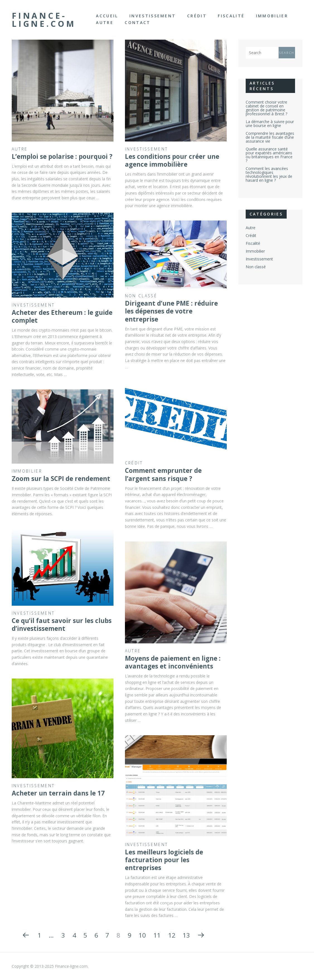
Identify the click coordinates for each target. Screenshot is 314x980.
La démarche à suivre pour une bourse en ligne (270, 124)
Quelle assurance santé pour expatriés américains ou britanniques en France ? (269, 155)
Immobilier (272, 16)
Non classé (141, 296)
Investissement (153, 16)
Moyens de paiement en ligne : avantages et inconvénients (173, 662)
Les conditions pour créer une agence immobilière (172, 160)
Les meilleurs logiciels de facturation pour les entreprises (164, 860)
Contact (137, 22)
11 (157, 935)
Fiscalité (231, 16)
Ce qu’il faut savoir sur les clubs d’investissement (62, 625)
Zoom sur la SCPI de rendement (61, 479)
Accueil (107, 16)
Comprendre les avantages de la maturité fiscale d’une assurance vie (270, 137)
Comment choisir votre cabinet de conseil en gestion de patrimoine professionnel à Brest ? (266, 108)
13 (186, 935)
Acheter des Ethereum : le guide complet (62, 316)
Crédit (197, 16)
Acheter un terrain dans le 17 (58, 793)
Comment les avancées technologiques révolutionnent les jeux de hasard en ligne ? (269, 174)
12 (172, 935)
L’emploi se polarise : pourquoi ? (62, 156)
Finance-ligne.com (44, 20)
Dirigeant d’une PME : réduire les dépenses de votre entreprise (171, 311)
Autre (105, 22)
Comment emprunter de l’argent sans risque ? (163, 474)
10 (142, 935)
